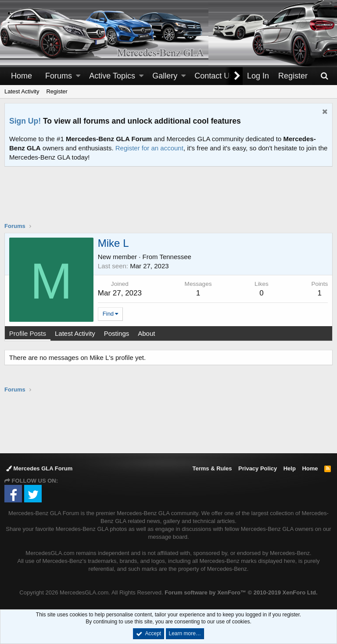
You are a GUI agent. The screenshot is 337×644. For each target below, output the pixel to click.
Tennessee (176, 257)
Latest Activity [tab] (75, 333)
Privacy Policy (258, 468)
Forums (59, 76)
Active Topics (112, 76)
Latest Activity (22, 91)
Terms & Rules (212, 468)
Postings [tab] (117, 333)
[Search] (324, 76)
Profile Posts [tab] (28, 333)
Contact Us (214, 76)
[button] (78, 76)
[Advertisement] (168, 200)
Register (57, 91)
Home (22, 76)
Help (290, 468)
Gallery (165, 76)
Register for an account (149, 148)
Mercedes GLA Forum (39, 468)
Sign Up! (25, 121)
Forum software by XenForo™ (241, 592)
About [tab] (146, 333)
